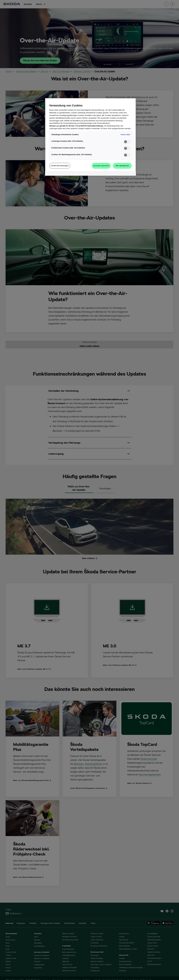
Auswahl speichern (101, 166)
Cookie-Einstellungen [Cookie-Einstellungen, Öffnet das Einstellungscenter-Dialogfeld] (60, 166)
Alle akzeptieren (122, 166)
